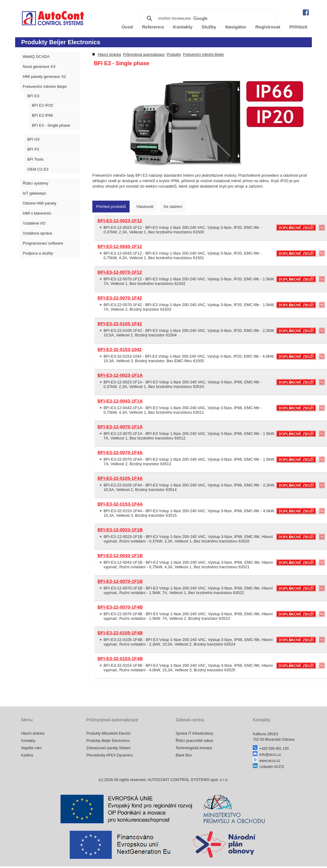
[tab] (111, 207)
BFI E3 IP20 (42, 105)
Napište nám (31, 748)
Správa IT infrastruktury (195, 733)
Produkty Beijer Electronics (108, 741)
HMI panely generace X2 (44, 77)
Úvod (127, 27)
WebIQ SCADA (36, 57)
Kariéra (27, 755)
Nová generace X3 (39, 67)
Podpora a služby (38, 253)
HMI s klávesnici (37, 213)
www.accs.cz (266, 761)
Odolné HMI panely (40, 203)
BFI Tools (35, 159)
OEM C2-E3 (38, 169)
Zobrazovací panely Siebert (108, 748)
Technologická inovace (194, 748)
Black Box (184, 755)
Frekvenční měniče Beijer (45, 87)
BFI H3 (33, 139)
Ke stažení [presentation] (173, 207)
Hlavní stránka (109, 55)
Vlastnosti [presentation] (145, 207)
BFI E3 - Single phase (51, 125)
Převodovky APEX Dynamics (109, 755)
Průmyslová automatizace (144, 55)
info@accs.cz (267, 755)
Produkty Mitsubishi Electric (109, 733)
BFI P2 (33, 149)
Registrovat (268, 27)
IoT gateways (34, 193)
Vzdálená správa (37, 233)
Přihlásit (298, 27)
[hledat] (208, 18)
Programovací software (43, 243)
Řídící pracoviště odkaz (195, 741)
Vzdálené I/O (34, 223)
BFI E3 (33, 96)
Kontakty (28, 741)
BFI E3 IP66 (42, 115)
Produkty (174, 55)
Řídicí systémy (36, 183)
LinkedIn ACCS (268, 767)
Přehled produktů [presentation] (111, 207)
